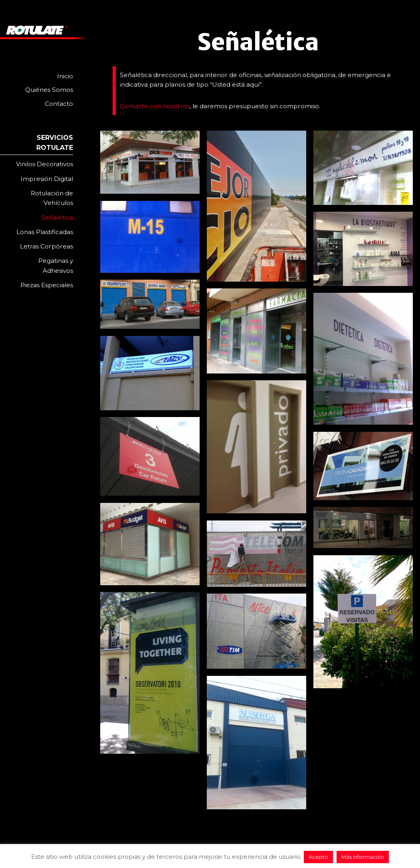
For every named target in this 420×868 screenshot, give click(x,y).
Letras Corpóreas (47, 246)
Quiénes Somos (49, 90)
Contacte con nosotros (155, 106)
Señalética (57, 217)
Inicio (65, 76)
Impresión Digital (47, 179)
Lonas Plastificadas (45, 232)
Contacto (59, 104)
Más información (363, 857)
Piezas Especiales (47, 285)
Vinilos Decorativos (45, 164)
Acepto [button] (318, 857)
